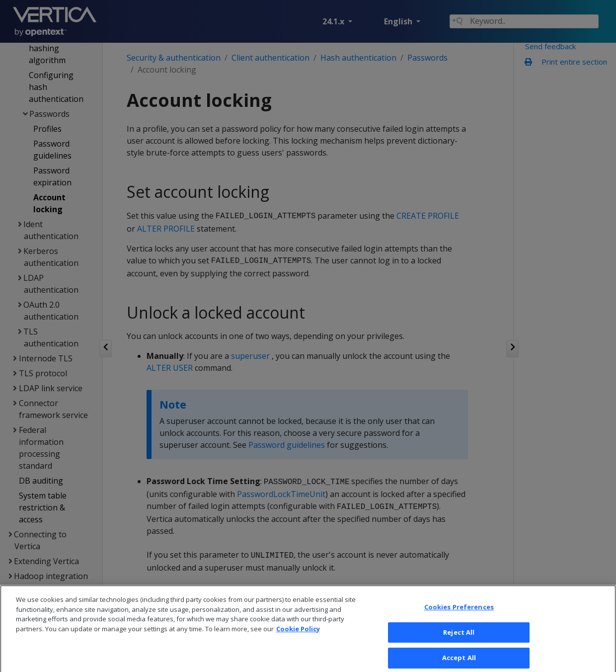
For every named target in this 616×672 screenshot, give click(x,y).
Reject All (459, 645)
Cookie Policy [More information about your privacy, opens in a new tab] (298, 641)
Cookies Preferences (459, 620)
